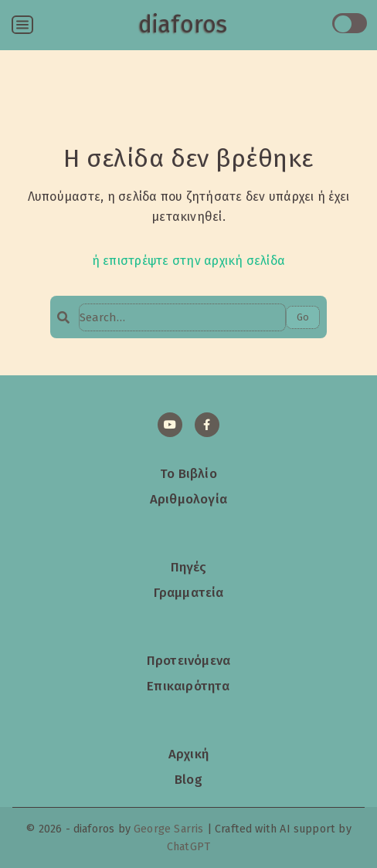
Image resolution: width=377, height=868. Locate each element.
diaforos (183, 25)
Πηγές (189, 567)
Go (303, 317)
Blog (188, 779)
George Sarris (168, 829)
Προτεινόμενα (188, 660)
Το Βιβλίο (188, 473)
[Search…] (182, 317)
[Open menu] (22, 25)
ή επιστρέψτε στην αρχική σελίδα (188, 261)
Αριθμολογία (188, 499)
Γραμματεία (189, 592)
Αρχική (188, 754)
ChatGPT (188, 847)
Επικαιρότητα (188, 686)
